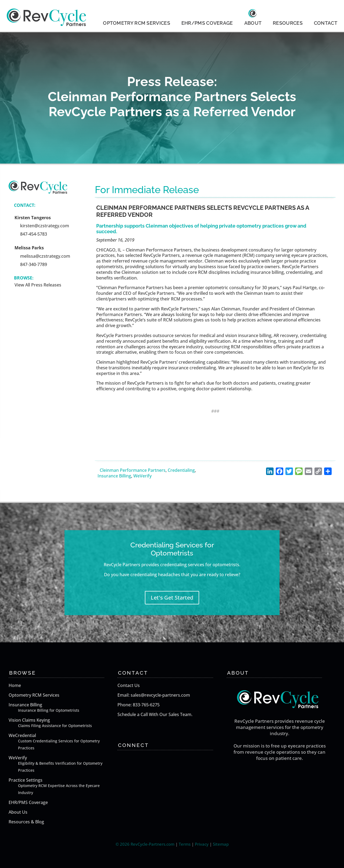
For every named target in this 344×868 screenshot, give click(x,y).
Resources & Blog (26, 822)
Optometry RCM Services (34, 695)
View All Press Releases (38, 285)
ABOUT (253, 23)
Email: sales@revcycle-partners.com (154, 695)
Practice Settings (62, 787)
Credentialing (181, 470)
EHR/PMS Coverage (28, 802)
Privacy (202, 844)
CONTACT (326, 23)
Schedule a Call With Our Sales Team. (155, 714)
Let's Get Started (172, 598)
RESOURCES (288, 23)
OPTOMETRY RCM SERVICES (137, 23)
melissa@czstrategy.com (45, 256)
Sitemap (221, 844)
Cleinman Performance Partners (133, 470)
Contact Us (129, 685)
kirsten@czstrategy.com (45, 226)
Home (15, 685)
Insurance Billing (114, 476)
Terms (185, 844)
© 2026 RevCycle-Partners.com (145, 844)
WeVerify (142, 476)
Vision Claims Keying (62, 723)
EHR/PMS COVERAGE (207, 23)
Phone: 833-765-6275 (139, 705)
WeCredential (62, 742)
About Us (18, 812)
